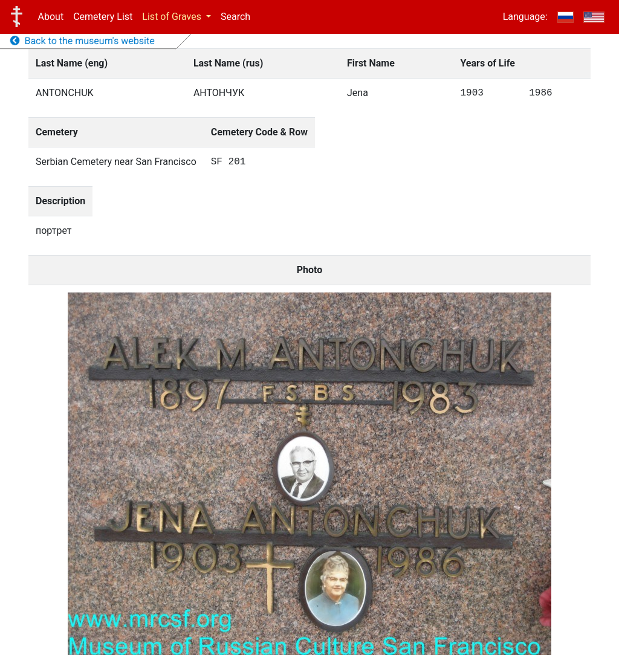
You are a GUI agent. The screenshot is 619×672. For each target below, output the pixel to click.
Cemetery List (103, 17)
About (51, 17)
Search (235, 17)
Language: (525, 17)
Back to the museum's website (83, 41)
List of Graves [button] (173, 17)
